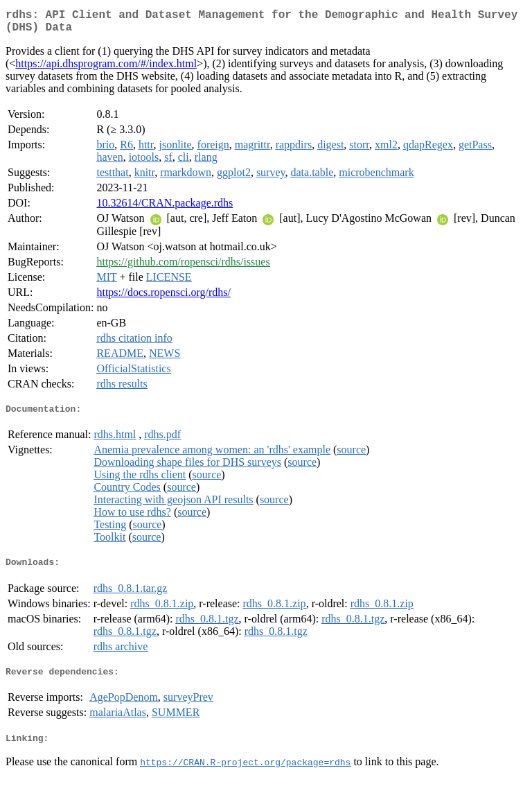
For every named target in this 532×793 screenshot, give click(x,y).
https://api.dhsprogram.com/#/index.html (106, 69)
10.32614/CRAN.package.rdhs (165, 208)
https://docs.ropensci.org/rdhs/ (163, 298)
